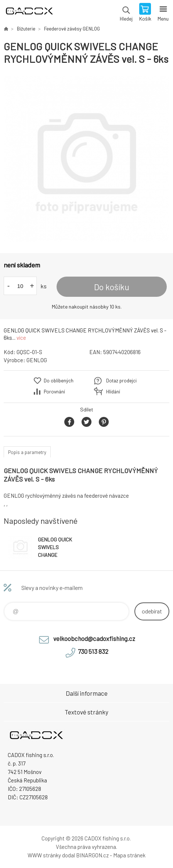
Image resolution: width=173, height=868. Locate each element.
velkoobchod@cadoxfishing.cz (94, 638)
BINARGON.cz (92, 855)
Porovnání (54, 392)
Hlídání (113, 392)
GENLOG (37, 360)
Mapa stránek (129, 855)
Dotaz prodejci (121, 381)
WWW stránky (44, 855)
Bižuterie (26, 29)
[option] (86, 159)
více (21, 338)
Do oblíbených (59, 381)
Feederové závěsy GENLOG (72, 29)
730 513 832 (93, 651)
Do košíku (112, 287)
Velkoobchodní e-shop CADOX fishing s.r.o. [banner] (29, 13)
